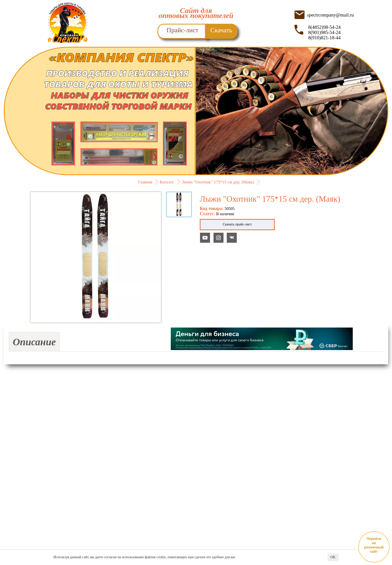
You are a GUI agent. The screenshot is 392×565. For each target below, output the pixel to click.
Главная (145, 182)
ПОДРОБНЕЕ (196, 158)
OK (333, 557)
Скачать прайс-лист (237, 224)
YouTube (205, 238)
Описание (34, 342)
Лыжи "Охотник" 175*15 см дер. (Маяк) (218, 182)
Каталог (167, 182)
